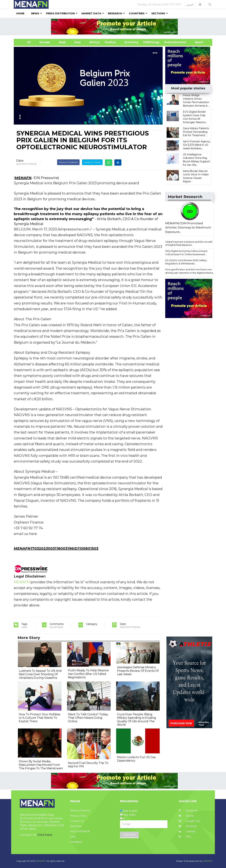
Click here (45, 835)
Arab (62, 42)
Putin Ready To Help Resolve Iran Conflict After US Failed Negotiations (88, 674)
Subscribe (129, 835)
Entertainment (170, 42)
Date (20, 161)
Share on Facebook (68, 162)
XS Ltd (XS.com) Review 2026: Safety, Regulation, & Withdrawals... (186, 262)
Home (20, 13)
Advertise (76, 826)
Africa (93, 42)
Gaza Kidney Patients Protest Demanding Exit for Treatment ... (196, 132)
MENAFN (23, 178)
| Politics (109, 42)
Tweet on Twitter (92, 162)
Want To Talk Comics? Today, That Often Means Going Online (88, 718)
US (24, 42)
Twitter (186, 816)
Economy (131, 42)
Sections (158, 13)
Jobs (73, 837)
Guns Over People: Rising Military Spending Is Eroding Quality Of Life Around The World (137, 720)
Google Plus (190, 821)
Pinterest (188, 826)
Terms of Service (80, 811)
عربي (190, 4)
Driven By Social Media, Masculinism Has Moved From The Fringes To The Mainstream (41, 765)
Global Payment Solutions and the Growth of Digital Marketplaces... (189, 243)
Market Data (91, 13)
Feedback (76, 842)
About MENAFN (80, 831)
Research (115, 13)
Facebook (188, 811)
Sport (197, 42)
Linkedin (187, 831)
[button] (200, 4)
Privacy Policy (78, 816)
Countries (137, 13)
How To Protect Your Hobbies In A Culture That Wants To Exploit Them (40, 718)
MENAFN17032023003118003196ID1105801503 (56, 548)
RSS (185, 837)
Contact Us (77, 821)
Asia (77, 42)
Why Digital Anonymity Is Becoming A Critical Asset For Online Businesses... (186, 253)
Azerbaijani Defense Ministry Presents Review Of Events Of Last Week (138, 671)
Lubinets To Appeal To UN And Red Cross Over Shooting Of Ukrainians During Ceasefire (40, 674)
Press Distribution (60, 13)
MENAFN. (41, 861)
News (35, 13)
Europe (45, 42)
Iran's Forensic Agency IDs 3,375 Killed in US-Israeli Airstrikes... (196, 145)
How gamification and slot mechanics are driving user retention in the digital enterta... (190, 271)
